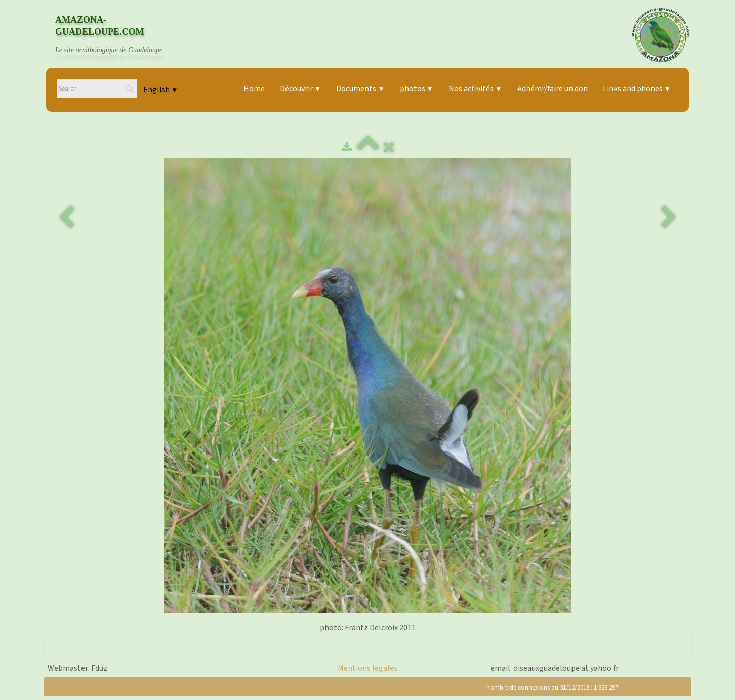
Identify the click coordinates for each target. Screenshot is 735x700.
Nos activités (475, 89)
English (160, 90)
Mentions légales (367, 668)
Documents (360, 89)
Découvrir (300, 89)
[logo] (118, 35)
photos (417, 89)
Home (254, 89)
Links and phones (637, 89)
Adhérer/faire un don (553, 89)
